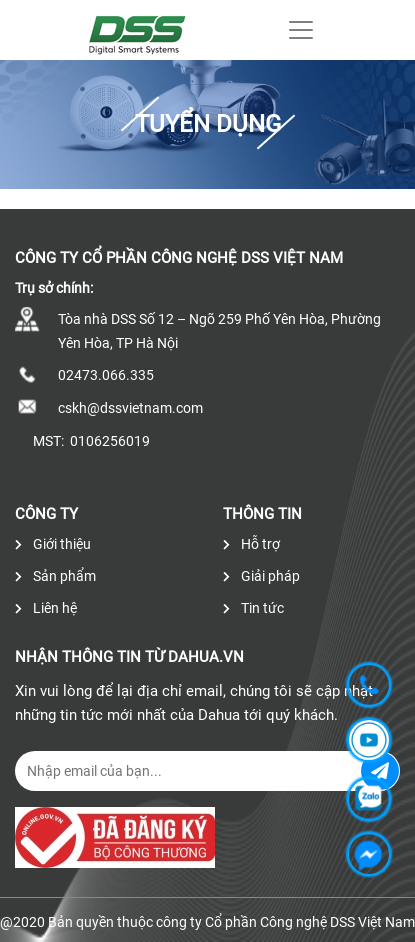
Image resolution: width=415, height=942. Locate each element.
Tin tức (253, 608)
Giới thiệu (53, 544)
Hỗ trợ (251, 544)
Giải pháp (261, 576)
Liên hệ (46, 608)
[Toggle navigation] (301, 30)
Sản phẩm (55, 576)
